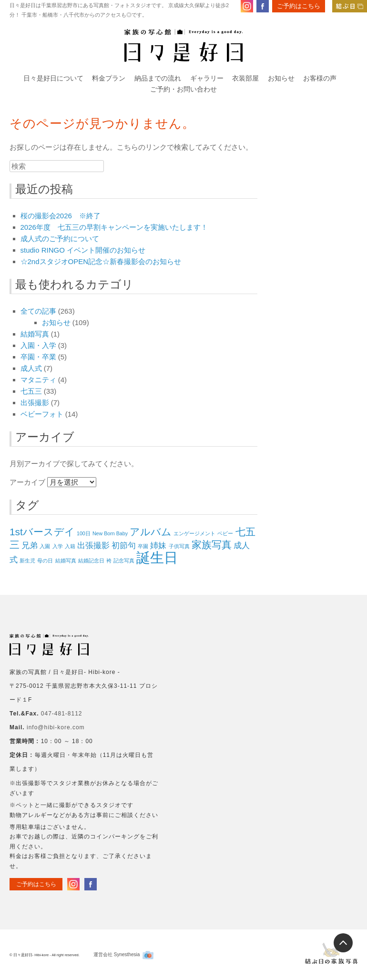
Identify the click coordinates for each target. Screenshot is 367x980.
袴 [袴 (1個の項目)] (109, 561)
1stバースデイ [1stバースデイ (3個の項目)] (42, 532)
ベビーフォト (42, 414)
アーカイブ (27, 482)
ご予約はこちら (299, 6)
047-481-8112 (62, 714)
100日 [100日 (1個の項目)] (84, 533)
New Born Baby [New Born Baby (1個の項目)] (110, 533)
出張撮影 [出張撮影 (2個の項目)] (93, 546)
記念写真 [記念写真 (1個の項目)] (124, 561)
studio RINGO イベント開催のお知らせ (83, 250)
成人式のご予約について (60, 239)
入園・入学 (38, 345)
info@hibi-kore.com (56, 727)
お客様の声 (320, 78)
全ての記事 (38, 311)
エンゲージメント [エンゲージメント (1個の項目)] (194, 533)
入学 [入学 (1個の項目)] (58, 546)
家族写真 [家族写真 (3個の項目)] (212, 545)
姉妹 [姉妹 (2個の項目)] (158, 546)
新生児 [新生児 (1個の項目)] (27, 561)
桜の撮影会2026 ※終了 (61, 216)
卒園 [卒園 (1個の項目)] (143, 546)
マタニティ (38, 380)
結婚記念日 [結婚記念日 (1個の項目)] (91, 561)
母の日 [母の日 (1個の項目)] (45, 561)
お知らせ (281, 78)
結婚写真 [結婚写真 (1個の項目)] (66, 561)
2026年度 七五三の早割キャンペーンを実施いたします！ (114, 227)
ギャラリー (207, 78)
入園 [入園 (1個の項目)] (45, 546)
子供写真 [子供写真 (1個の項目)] (179, 546)
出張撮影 (35, 403)
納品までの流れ (158, 78)
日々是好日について (53, 78)
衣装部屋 (245, 78)
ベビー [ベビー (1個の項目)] (225, 533)
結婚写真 (35, 334)
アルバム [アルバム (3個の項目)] (151, 532)
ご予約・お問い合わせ (183, 89)
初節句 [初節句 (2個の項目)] (124, 546)
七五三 (31, 391)
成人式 (31, 368)
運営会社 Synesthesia (123, 954)
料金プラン (109, 78)
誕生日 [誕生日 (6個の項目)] (157, 557)
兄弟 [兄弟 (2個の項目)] (30, 546)
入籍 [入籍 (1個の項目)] (70, 546)
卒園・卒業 (38, 357)
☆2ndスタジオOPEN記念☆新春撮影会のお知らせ (101, 261)
